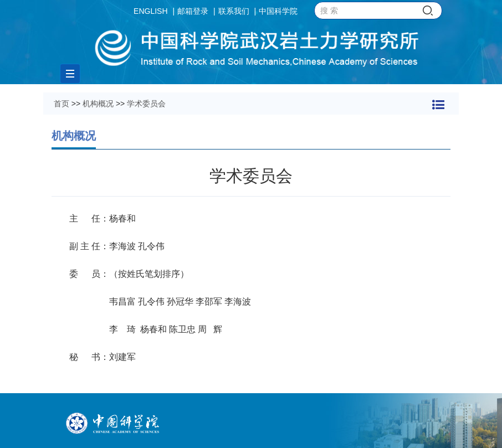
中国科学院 (278, 11)
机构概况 (98, 104)
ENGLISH (150, 11)
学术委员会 (146, 104)
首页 (62, 104)
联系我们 (234, 11)
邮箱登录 (193, 11)
